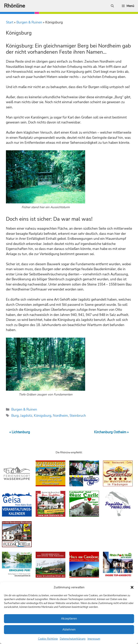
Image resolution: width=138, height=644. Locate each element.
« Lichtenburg (20, 432)
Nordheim (60, 416)
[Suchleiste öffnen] (112, 6)
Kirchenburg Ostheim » (111, 432)
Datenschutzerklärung (73, 639)
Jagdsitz (26, 416)
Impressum (94, 639)
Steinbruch (78, 416)
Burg (15, 416)
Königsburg (43, 416)
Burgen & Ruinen (29, 22)
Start (10, 22)
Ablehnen (69, 629)
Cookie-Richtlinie (48, 639)
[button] (132, 587)
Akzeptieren (69, 619)
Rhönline (14, 6)
